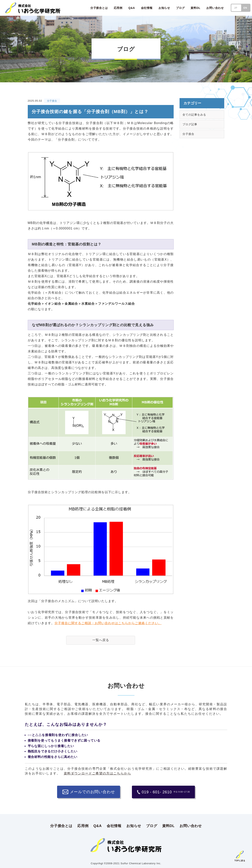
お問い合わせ (191, 826)
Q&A (97, 826)
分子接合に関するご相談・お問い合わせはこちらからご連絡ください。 (108, 623)
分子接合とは (61, 826)
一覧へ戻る (101, 640)
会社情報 (114, 826)
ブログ (152, 826)
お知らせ (134, 826)
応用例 (83, 826)
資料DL (168, 826)
